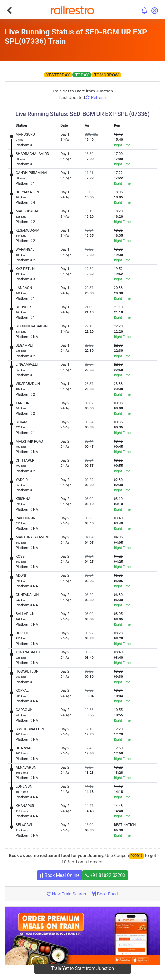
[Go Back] (9, 10)
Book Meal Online (60, 875)
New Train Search (66, 894)
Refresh (96, 97)
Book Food (105, 894)
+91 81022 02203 (105, 875)
